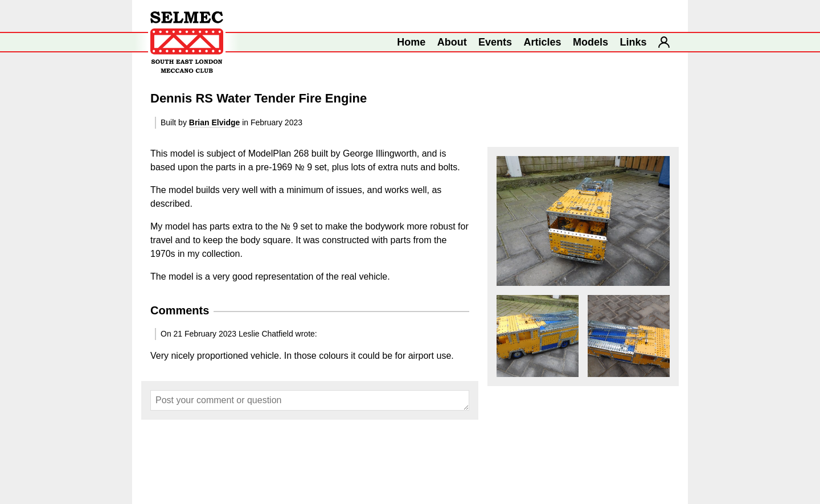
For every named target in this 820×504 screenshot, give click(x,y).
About (452, 42)
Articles (543, 42)
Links (634, 42)
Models (591, 42)
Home (411, 42)
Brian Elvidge (214, 122)
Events (495, 42)
